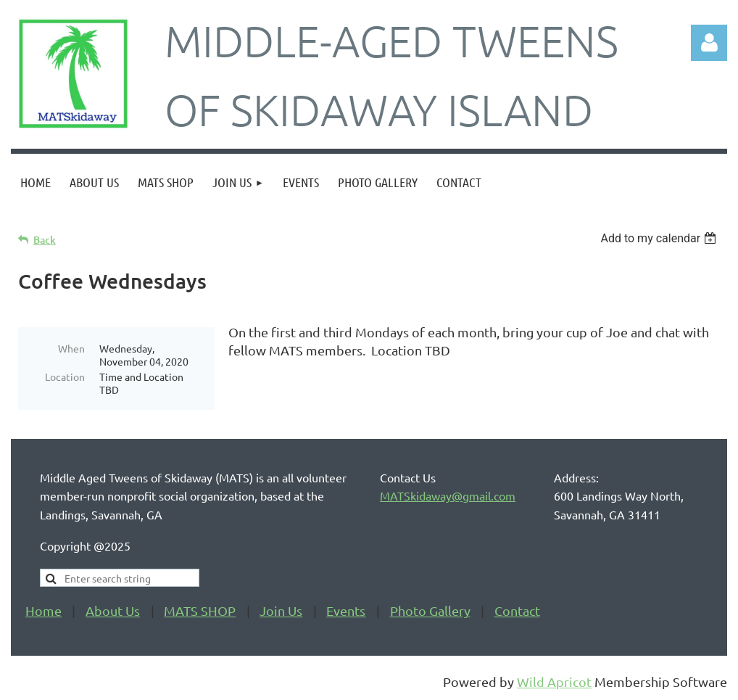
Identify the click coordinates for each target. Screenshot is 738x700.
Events (346, 611)
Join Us (281, 611)
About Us (113, 611)
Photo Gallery (430, 611)
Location (65, 376)
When (71, 348)
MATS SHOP (200, 611)
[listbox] (660, 238)
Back (45, 240)
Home (43, 611)
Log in (709, 43)
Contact (517, 611)
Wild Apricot (554, 682)
